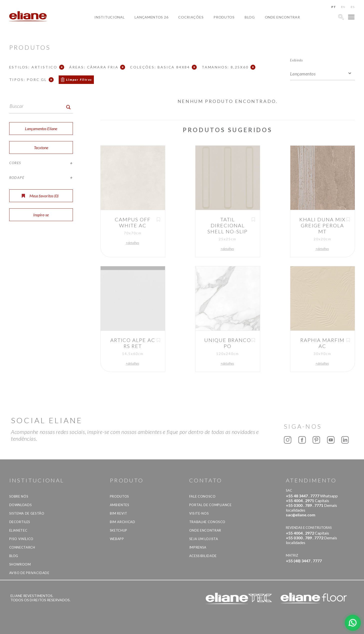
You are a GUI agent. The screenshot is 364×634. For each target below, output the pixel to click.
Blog (250, 17)
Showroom (20, 564)
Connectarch (22, 547)
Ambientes (120, 505)
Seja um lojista (204, 539)
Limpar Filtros (79, 80)
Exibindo (296, 60)
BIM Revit (119, 513)
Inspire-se (41, 215)
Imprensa (198, 547)
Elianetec (18, 530)
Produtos (224, 17)
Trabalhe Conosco (207, 522)
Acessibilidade (203, 556)
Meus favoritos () (40, 196)
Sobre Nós (19, 496)
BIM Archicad (123, 522)
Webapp (117, 539)
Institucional (109, 17)
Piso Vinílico (21, 539)
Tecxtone (41, 148)
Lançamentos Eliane (41, 129)
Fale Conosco (202, 496)
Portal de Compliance (210, 505)
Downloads (21, 505)
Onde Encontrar (282, 17)
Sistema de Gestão (27, 513)
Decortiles (20, 522)
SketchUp (119, 530)
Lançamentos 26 (151, 17)
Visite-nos (199, 513)
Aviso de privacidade (29, 573)
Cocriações (191, 17)
